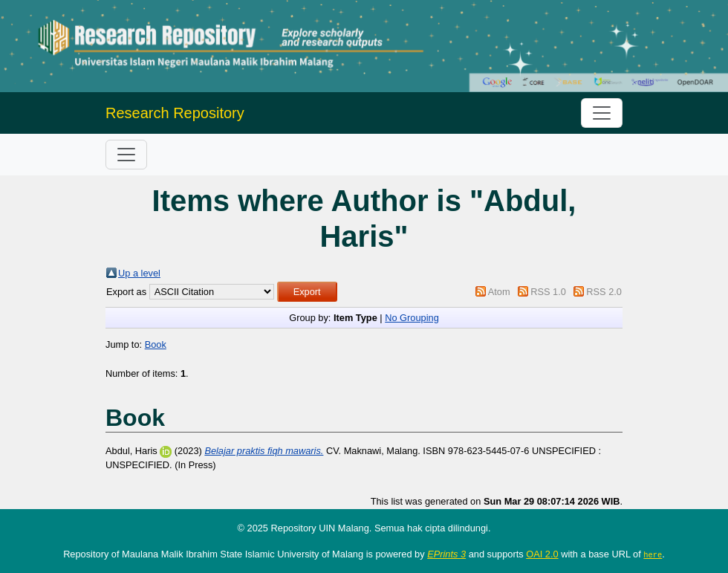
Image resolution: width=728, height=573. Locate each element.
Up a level (139, 273)
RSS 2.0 (604, 292)
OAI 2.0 (542, 554)
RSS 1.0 (548, 292)
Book (156, 344)
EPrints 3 (446, 554)
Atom (499, 292)
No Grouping (412, 318)
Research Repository (175, 113)
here (653, 554)
